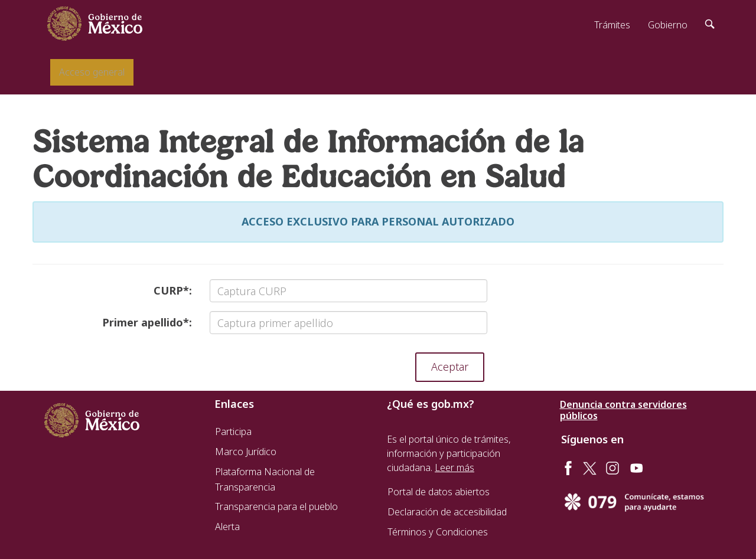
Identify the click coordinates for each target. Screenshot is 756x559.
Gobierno (668, 25)
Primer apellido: (147, 322)
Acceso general (92, 72)
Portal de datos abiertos (439, 492)
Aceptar (450, 367)
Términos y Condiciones (438, 532)
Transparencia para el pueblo (276, 506)
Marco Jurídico (246, 452)
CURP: (173, 290)
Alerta (227, 527)
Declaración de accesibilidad (447, 512)
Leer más (454, 468)
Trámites (612, 25)
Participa (233, 431)
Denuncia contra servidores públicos (623, 410)
